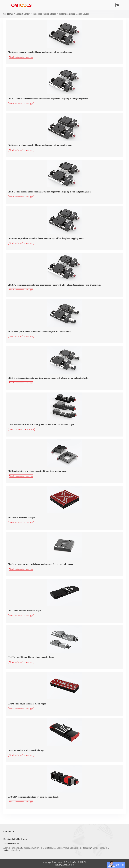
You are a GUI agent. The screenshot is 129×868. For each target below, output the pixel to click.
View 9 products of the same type (21, 57)
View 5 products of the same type (21, 476)
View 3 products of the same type (21, 616)
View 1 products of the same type (21, 569)
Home (10, 14)
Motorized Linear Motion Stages (74, 14)
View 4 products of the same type (21, 522)
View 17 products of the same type (21, 429)
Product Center (23, 14)
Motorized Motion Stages (44, 14)
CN (117, 5)
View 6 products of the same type (21, 662)
